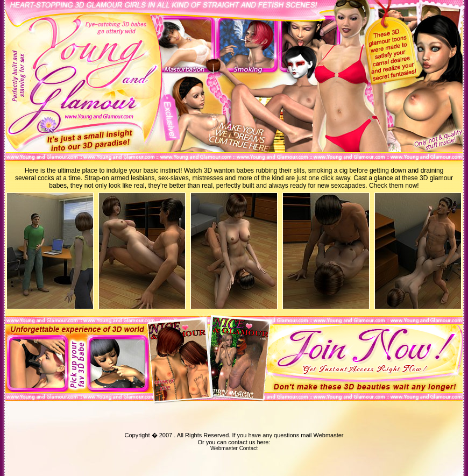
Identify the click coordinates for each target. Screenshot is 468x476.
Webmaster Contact (234, 448)
